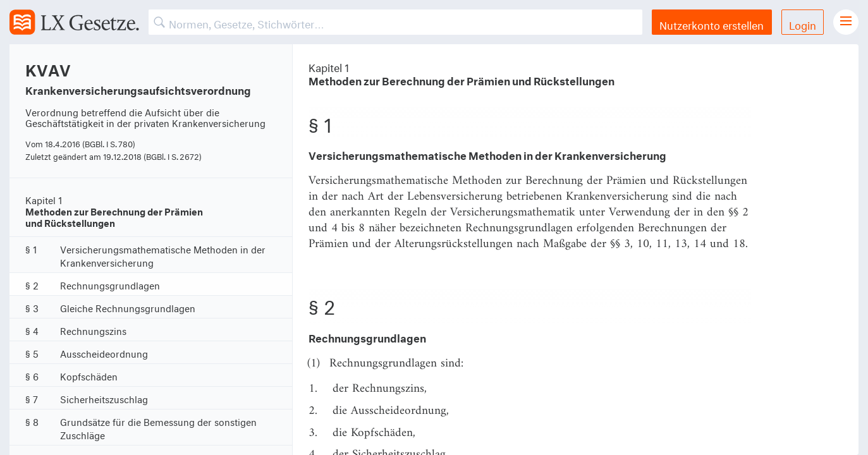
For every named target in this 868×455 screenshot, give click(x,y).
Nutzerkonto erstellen (712, 24)
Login (803, 24)
